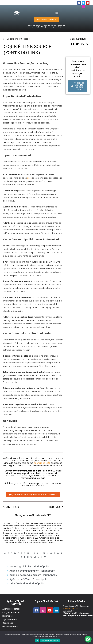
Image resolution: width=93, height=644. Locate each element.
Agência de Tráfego (11, 605)
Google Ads (8, 615)
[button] (57, 13)
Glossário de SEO (10, 617)
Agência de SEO (9, 613)
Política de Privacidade (50, 640)
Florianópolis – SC (71, 605)
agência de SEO (42, 463)
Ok (37, 640)
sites (29, 178)
